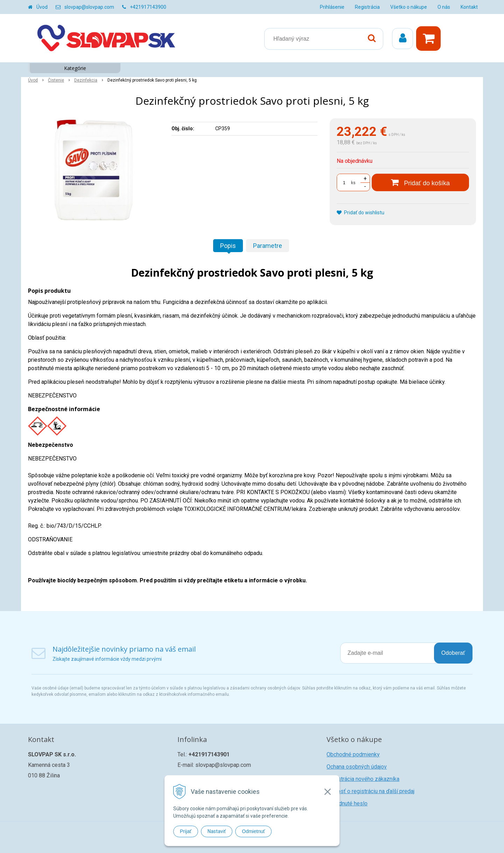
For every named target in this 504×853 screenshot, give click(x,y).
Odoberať (453, 653)
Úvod (42, 7)
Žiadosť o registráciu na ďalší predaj (370, 791)
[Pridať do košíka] (420, 182)
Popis (228, 246)
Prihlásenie (332, 7)
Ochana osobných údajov (357, 767)
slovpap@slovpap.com (89, 7)
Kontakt (469, 7)
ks (353, 183)
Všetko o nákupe (409, 7)
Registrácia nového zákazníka (363, 779)
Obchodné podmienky (353, 754)
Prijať (186, 831)
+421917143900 (148, 7)
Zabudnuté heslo (347, 803)
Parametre (268, 246)
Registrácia (367, 7)
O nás (444, 7)
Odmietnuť (253, 831)
